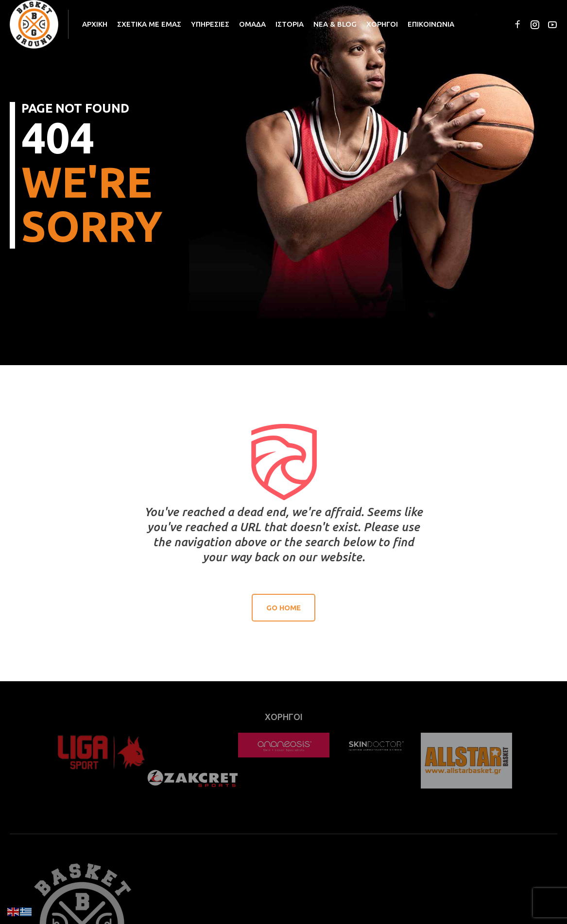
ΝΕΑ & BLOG (335, 24)
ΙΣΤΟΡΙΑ (290, 24)
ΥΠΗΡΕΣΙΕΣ (210, 24)
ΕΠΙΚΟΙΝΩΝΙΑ (431, 24)
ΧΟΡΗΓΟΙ (382, 24)
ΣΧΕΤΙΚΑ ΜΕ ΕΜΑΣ (149, 24)
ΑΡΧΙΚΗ (95, 24)
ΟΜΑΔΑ (252, 24)
